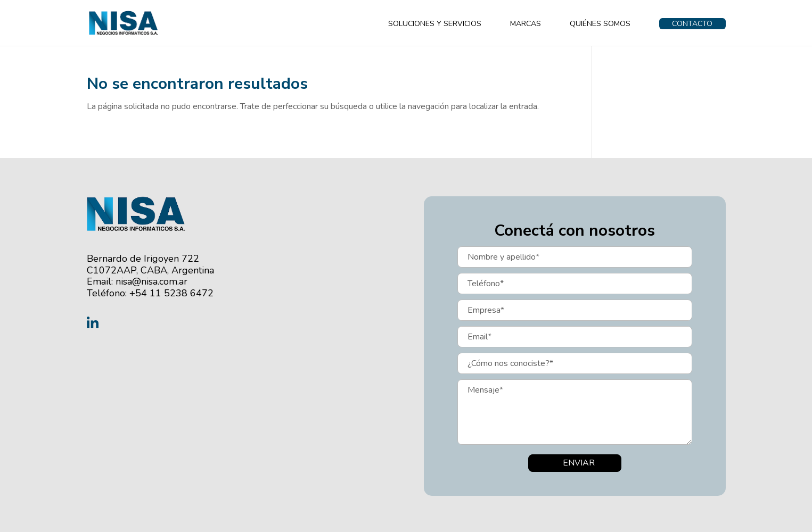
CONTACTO (692, 24)
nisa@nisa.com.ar (151, 281)
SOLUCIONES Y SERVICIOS (435, 24)
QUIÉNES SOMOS (600, 24)
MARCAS (526, 24)
